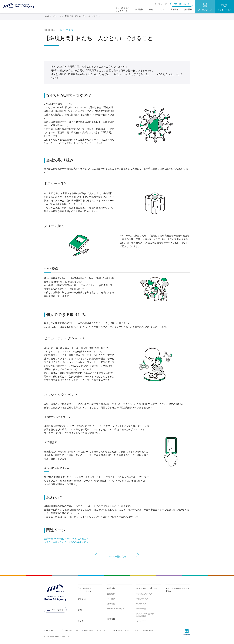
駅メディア (141, 604)
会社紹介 (111, 594)
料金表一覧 (141, 609)
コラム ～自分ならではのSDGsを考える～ (66, 542)
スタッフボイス (67, 30)
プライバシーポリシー (69, 630)
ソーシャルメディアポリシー (94, 630)
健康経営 (111, 604)
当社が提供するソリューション (85, 590)
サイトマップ (161, 4)
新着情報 (82, 599)
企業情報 (111, 588)
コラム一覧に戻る (117, 556)
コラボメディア (224, 10)
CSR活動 (111, 599)
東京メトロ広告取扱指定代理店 (145, 615)
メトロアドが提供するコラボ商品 (177, 590)
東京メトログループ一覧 (146, 631)
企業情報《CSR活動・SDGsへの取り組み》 (66, 539)
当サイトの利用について (120, 630)
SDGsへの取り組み (116, 609)
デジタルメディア (144, 594)
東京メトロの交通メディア (148, 588)
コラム (81, 621)
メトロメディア (205, 10)
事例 (80, 610)
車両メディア (142, 599)
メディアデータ (143, 621)
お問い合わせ (183, 4)
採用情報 (111, 619)
